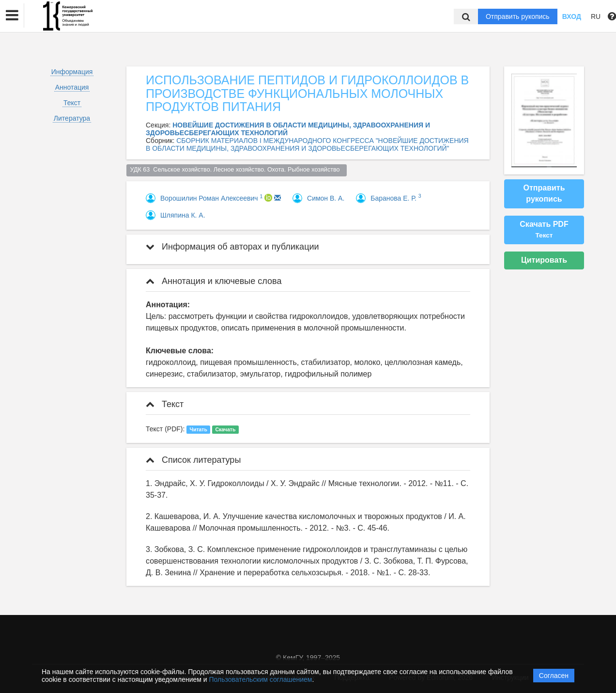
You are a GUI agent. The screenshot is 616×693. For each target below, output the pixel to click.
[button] (12, 16)
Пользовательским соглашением (261, 679)
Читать (199, 429)
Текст (72, 103)
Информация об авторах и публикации (232, 247)
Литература (72, 118)
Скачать (225, 429)
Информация (72, 72)
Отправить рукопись (518, 16)
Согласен (554, 676)
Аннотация (72, 87)
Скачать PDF (544, 230)
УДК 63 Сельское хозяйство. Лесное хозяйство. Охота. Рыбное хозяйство (237, 170)
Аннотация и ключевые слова (214, 281)
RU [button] (596, 16)
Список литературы (193, 460)
